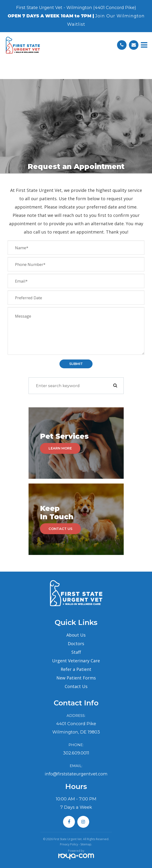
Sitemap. (86, 844)
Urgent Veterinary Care (76, 661)
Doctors (76, 644)
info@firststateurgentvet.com (76, 774)
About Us (76, 635)
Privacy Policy (69, 844)
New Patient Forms (76, 678)
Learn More (60, 448)
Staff (76, 652)
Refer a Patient (76, 669)
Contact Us (60, 529)
